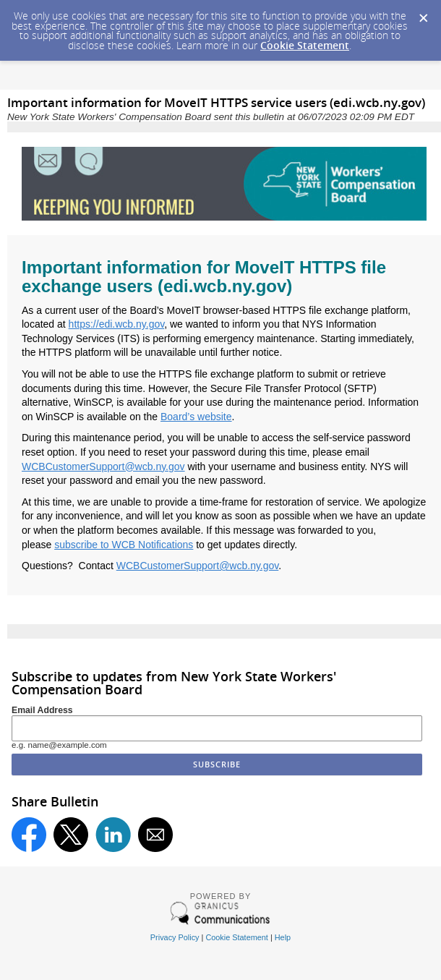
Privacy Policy (175, 937)
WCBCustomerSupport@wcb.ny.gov (103, 466)
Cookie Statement (305, 45)
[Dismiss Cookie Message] (423, 14)
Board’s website (196, 417)
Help (283, 937)
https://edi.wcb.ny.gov (117, 324)
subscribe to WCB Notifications (124, 545)
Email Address (42, 710)
